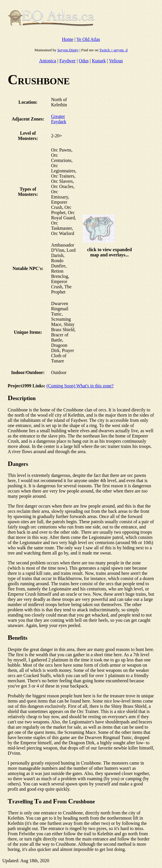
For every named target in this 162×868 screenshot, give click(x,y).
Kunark (99, 61)
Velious (116, 61)
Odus (84, 61)
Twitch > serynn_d (113, 50)
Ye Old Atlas (88, 39)
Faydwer (68, 61)
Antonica (48, 61)
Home (68, 39)
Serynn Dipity (68, 50)
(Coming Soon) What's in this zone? (80, 386)
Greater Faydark (59, 119)
